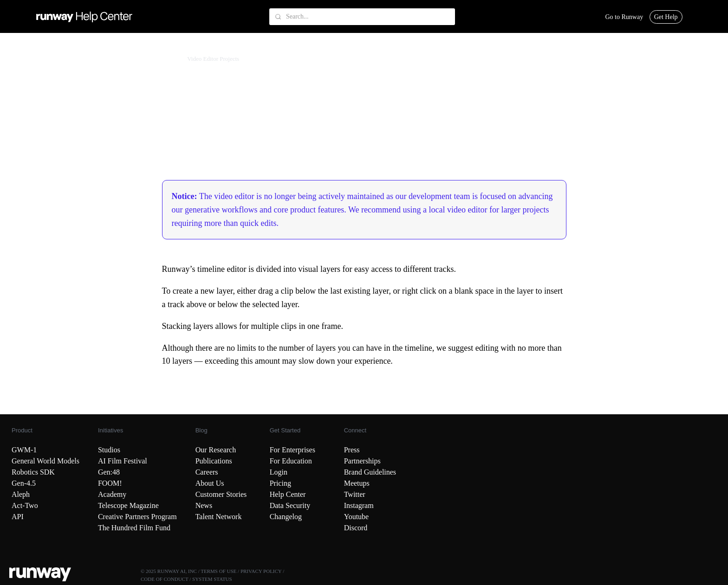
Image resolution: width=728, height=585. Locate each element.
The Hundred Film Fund (134, 528)
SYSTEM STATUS (212, 579)
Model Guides (125, 59)
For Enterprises (292, 450)
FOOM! (110, 483)
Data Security (290, 505)
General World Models (45, 461)
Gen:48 (109, 472)
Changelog (286, 517)
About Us (210, 483)
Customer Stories (221, 494)
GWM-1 (24, 450)
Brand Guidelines (370, 472)
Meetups (357, 483)
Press (352, 450)
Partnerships (362, 461)
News (204, 505)
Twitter (355, 494)
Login (279, 472)
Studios (109, 450)
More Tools (165, 59)
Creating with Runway (72, 59)
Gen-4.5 (24, 483)
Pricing (280, 483)
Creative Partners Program (137, 517)
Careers (207, 472)
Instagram (359, 505)
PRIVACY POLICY (261, 571)
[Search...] (362, 17)
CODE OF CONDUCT (164, 579)
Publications (214, 461)
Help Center (288, 494)
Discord (356, 528)
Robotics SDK (33, 472)
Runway (27, 59)
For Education (291, 461)
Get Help (666, 17)
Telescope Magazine (128, 505)
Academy (112, 494)
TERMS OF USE (218, 571)
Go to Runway (624, 17)
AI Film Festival (123, 461)
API (18, 517)
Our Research (216, 450)
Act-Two (25, 505)
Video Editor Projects (213, 59)
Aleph (21, 494)
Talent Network (219, 517)
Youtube (357, 517)
